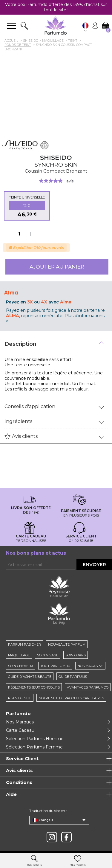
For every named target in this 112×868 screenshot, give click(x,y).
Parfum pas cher (24, 644)
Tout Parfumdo (55, 666)
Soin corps (76, 655)
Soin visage (48, 655)
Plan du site (20, 698)
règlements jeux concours (34, 687)
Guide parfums (73, 677)
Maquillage (19, 655)
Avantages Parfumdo (88, 687)
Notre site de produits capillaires (71, 698)
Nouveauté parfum (67, 644)
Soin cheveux (21, 666)
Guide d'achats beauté (30, 677)
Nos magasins (90, 666)
